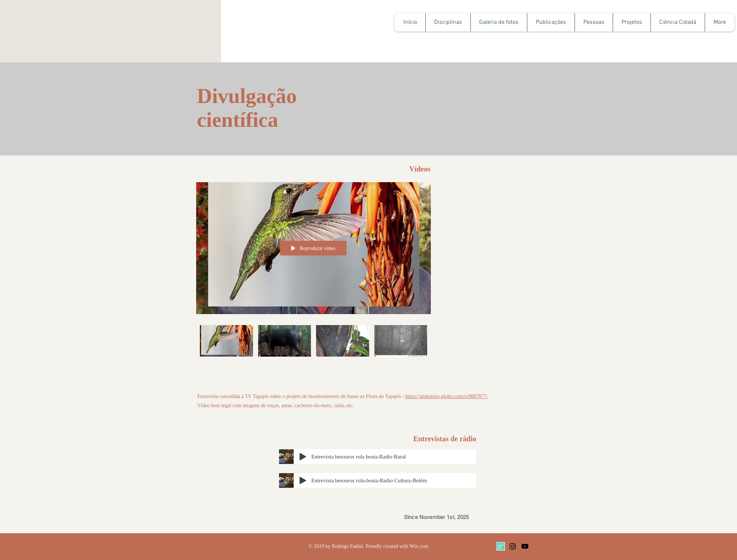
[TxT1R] (501, 546)
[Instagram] (513, 546)
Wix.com (419, 546)
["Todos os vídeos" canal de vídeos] (313, 349)
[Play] (303, 457)
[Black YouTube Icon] (525, 546)
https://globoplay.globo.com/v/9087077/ (446, 396)
